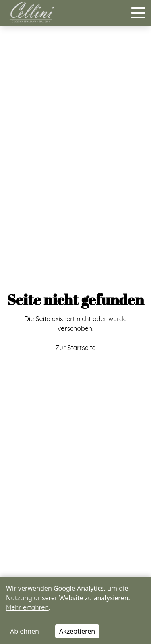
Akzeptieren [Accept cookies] (77, 631)
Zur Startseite (75, 348)
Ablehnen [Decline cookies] (25, 631)
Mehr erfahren (27, 607)
